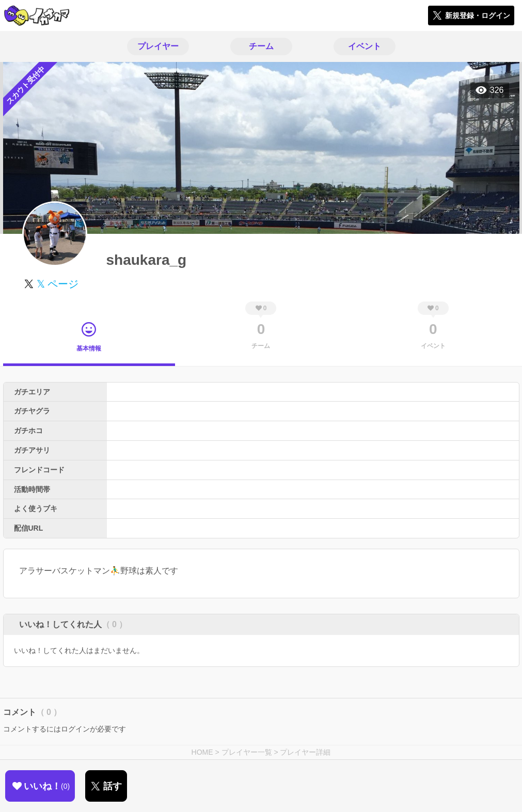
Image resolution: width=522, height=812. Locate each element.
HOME (202, 752)
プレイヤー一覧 (247, 752)
